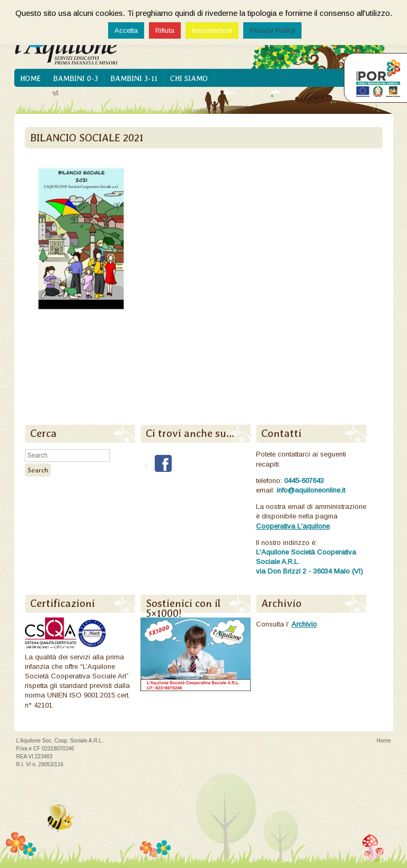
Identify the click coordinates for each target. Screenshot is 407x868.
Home (30, 78)
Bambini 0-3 (76, 78)
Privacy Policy (272, 30)
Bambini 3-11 (134, 78)
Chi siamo (189, 78)
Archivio (304, 624)
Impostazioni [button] (212, 30)
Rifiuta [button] (165, 30)
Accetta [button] (126, 30)
